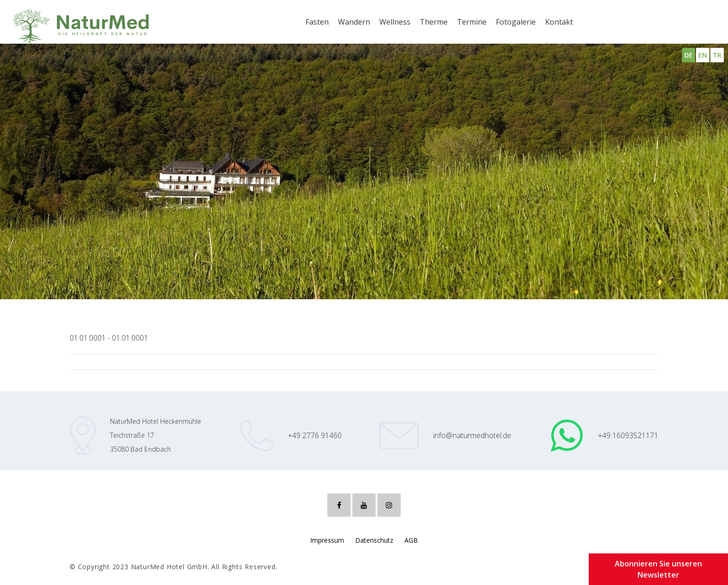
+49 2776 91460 (315, 435)
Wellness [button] (395, 22)
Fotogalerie (516, 22)
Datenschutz (374, 540)
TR (717, 55)
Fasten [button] (317, 22)
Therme (434, 22)
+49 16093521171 (628, 435)
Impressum (327, 540)
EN (703, 55)
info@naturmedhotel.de (472, 435)
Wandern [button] (354, 22)
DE (689, 55)
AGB (411, 540)
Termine (472, 22)
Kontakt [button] (559, 22)
